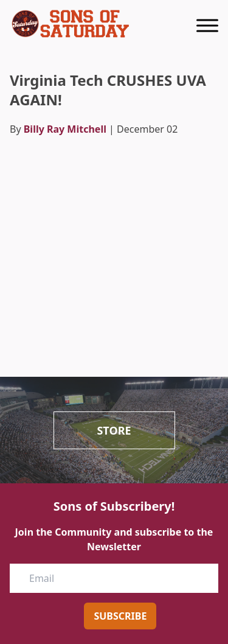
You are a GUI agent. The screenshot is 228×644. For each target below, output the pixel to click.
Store (114, 430)
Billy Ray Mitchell (65, 129)
